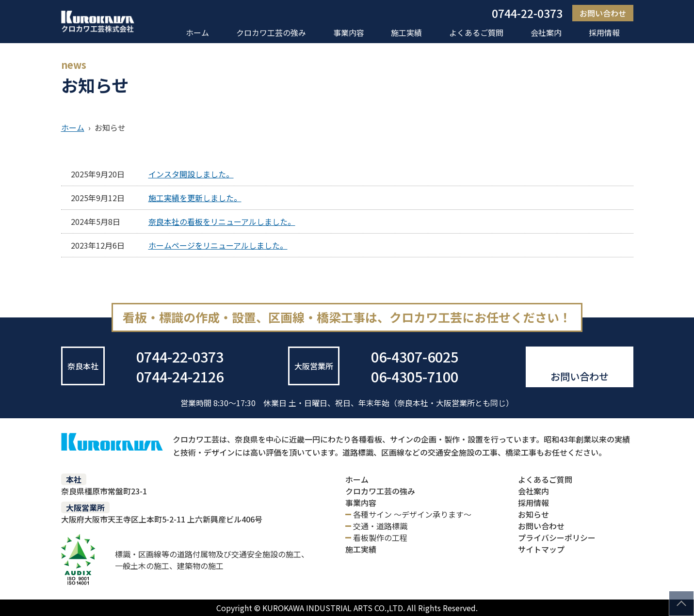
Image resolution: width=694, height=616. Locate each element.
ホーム (197, 32)
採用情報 (604, 32)
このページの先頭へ (681, 603)
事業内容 (349, 32)
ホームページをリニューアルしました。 (218, 245)
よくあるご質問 (476, 32)
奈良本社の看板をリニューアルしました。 (222, 221)
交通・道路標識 (380, 526)
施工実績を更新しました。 (195, 198)
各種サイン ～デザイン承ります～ (412, 514)
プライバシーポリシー (557, 537)
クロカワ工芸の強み (271, 32)
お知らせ (533, 514)
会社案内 (546, 32)
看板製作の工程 (380, 537)
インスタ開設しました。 (191, 174)
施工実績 (406, 32)
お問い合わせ (603, 13)
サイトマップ (541, 549)
